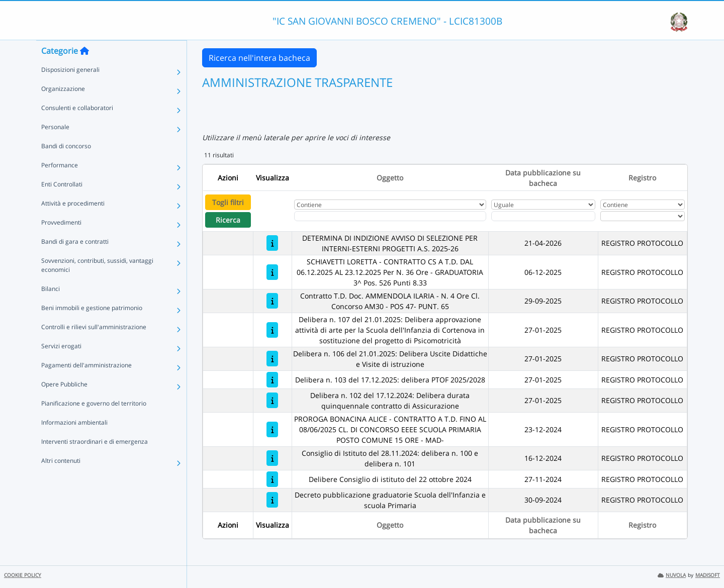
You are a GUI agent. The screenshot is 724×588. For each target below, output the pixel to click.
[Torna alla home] (84, 71)
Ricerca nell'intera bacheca (259, 58)
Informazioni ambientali (74, 443)
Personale (55, 147)
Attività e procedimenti (73, 223)
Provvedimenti (61, 242)
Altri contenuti (61, 481)
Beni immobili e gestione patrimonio (92, 328)
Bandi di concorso (66, 166)
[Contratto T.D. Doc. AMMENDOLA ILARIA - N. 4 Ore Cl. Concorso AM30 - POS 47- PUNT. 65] (272, 301)
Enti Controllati (62, 204)
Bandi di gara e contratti (75, 262)
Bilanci (51, 309)
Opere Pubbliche (64, 404)
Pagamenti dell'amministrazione (86, 385)
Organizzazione (63, 109)
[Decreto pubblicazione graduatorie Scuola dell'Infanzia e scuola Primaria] (272, 500)
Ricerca (228, 220)
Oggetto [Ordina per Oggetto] (390, 178)
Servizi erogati (61, 366)
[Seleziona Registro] (643, 216)
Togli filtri (228, 202)
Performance (60, 185)
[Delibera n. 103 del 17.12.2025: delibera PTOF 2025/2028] (272, 380)
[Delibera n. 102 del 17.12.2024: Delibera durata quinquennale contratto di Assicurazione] (272, 400)
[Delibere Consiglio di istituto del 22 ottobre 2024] (272, 479)
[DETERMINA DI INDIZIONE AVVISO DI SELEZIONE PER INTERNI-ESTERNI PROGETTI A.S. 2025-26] (272, 243)
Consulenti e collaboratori (77, 128)
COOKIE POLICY (23, 575)
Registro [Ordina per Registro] (642, 178)
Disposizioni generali (70, 90)
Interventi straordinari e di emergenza (95, 462)
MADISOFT (708, 575)
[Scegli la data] (544, 216)
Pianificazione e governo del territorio (94, 423)
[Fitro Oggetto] (390, 216)
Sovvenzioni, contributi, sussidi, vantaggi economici (97, 285)
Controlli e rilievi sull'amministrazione (94, 347)
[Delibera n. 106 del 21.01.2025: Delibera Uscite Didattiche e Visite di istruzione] (272, 359)
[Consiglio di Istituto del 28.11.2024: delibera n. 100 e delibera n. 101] (272, 458)
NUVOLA (672, 575)
